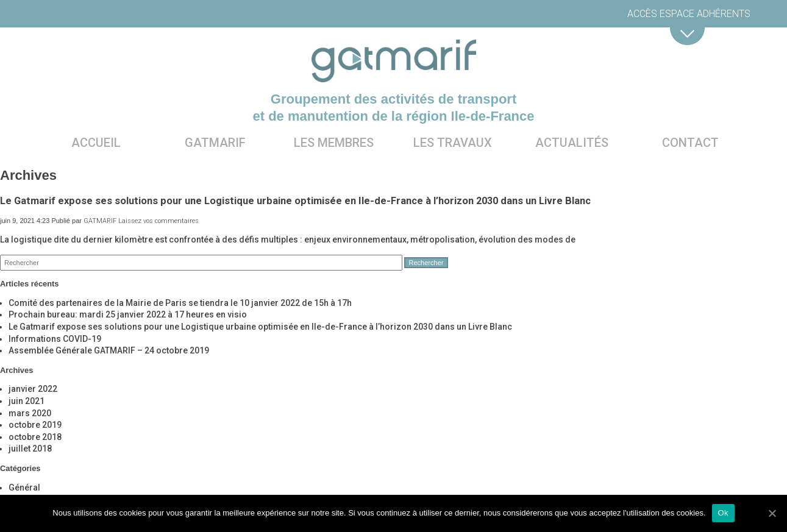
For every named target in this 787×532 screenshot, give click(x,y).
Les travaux (453, 143)
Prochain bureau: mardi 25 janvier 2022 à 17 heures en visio (128, 314)
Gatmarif (215, 143)
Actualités (572, 143)
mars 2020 (30, 413)
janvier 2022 (33, 389)
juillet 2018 (30, 449)
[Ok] (772, 513)
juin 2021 (27, 401)
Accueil (96, 143)
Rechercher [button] (426, 263)
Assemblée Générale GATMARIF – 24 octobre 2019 (109, 350)
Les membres (334, 143)
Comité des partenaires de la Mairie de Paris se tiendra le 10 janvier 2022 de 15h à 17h (180, 303)
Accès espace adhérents (689, 14)
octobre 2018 (35, 437)
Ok (723, 513)
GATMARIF (100, 221)
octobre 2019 (35, 425)
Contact (690, 143)
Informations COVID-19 (55, 339)
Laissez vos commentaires (158, 221)
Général (24, 488)
